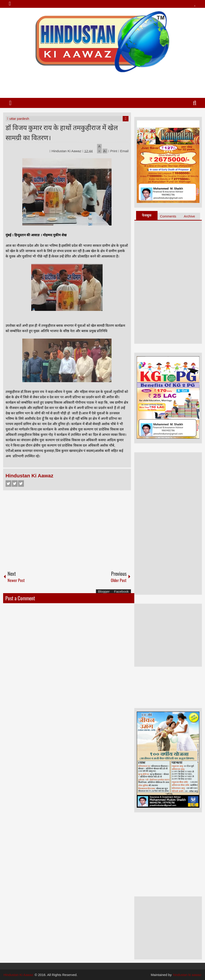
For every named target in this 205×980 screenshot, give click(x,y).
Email (123, 151)
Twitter (15, 484)
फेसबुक (147, 215)
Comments (168, 216)
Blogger (104, 591)
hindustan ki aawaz (187, 975)
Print (113, 151)
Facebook (8, 484)
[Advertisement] (102, 83)
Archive (189, 216)
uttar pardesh (19, 119)
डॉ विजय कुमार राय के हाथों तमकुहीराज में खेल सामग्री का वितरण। (62, 132)
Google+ (21, 484)
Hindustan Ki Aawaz (67, 151)
